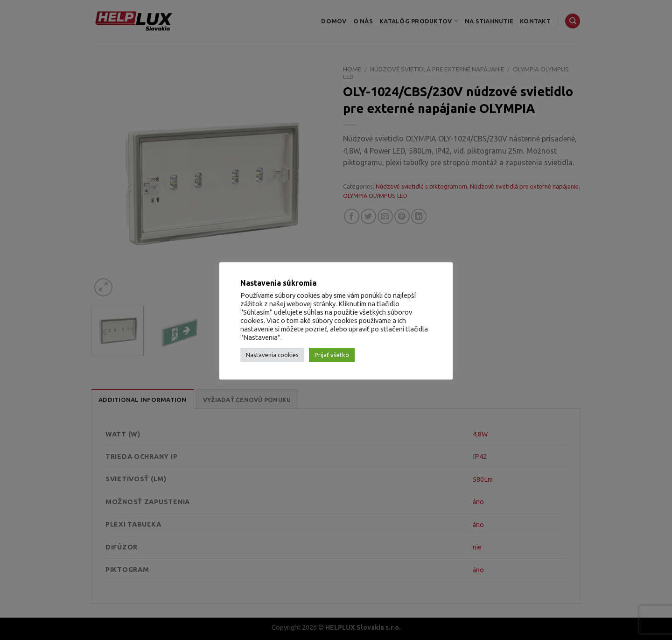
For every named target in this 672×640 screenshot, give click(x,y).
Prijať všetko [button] (332, 355)
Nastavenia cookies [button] (272, 355)
